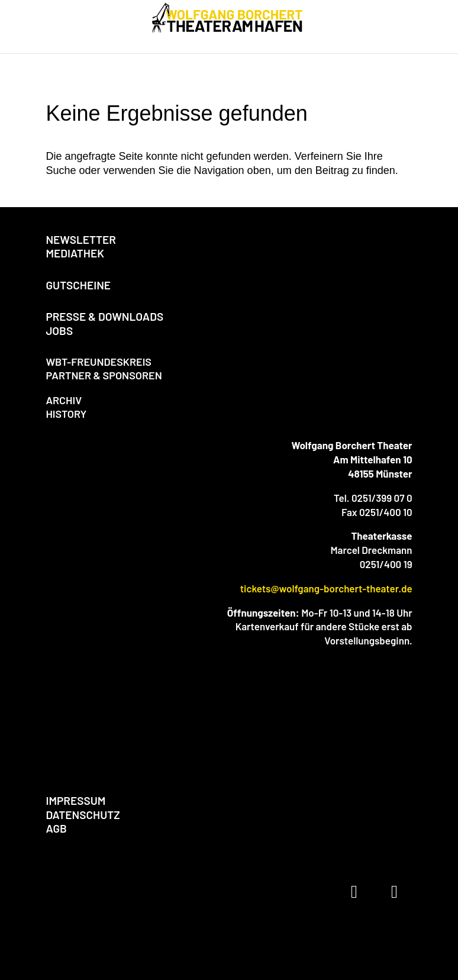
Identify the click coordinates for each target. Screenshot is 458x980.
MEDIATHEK (75, 253)
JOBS (59, 331)
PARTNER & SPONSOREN (104, 375)
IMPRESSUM (75, 800)
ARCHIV (64, 400)
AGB (56, 828)
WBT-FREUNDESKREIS (99, 362)
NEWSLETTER (81, 239)
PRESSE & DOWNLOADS (104, 316)
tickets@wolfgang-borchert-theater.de (326, 588)
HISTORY (66, 414)
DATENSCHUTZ (83, 815)
